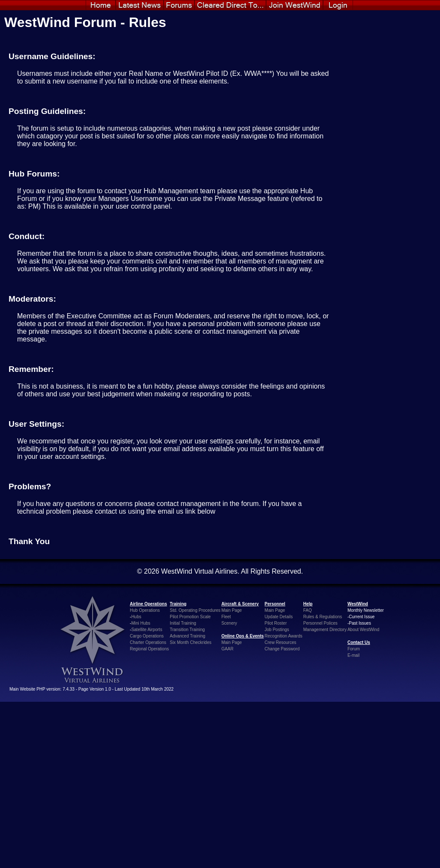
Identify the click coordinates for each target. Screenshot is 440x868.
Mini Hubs (141, 623)
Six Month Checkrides (190, 642)
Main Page (232, 610)
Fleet (226, 617)
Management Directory (325, 630)
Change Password (282, 649)
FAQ (308, 610)
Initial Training (183, 623)
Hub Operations (145, 610)
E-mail (353, 655)
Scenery (229, 623)
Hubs (136, 617)
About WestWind (363, 630)
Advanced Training (187, 636)
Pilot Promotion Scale (190, 617)
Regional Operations (149, 649)
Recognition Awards (284, 636)
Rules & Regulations (323, 617)
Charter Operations (148, 642)
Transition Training (187, 630)
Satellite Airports (147, 630)
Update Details (279, 617)
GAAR (227, 649)
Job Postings (277, 630)
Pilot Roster (276, 623)
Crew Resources (281, 642)
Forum (354, 649)
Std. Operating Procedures (195, 610)
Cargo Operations (147, 636)
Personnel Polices (320, 623)
